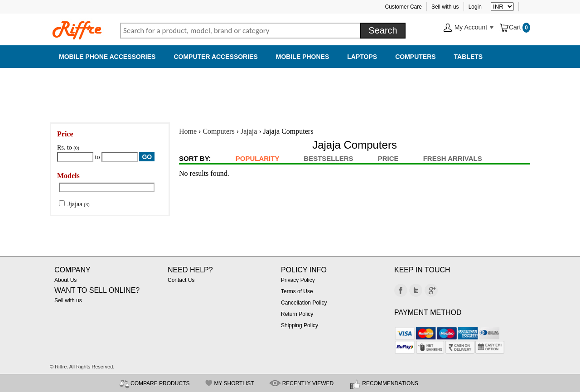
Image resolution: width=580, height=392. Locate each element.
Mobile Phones (302, 57)
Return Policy (297, 314)
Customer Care (404, 7)
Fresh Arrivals (453, 158)
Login (475, 7)
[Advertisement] (290, 91)
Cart (511, 27)
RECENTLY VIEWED (308, 383)
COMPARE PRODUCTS (160, 383)
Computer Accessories (215, 57)
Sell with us (445, 7)
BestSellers (328, 158)
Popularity (257, 158)
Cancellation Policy (304, 303)
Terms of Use (297, 291)
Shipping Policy (300, 325)
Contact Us (181, 280)
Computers (415, 57)
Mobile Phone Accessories (107, 57)
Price (388, 158)
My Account (469, 28)
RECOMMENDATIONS (390, 383)
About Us (65, 280)
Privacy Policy (298, 280)
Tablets (469, 57)
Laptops (362, 57)
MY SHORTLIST (234, 383)
